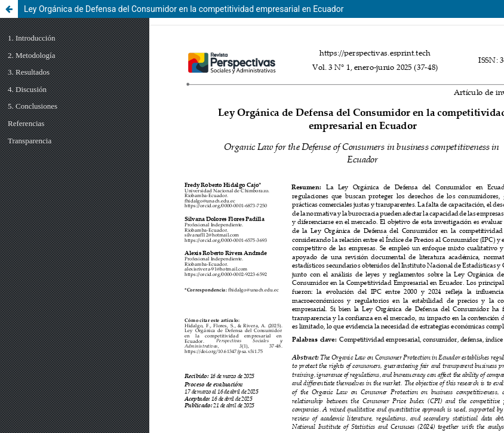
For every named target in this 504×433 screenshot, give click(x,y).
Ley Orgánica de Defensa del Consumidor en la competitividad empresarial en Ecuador (184, 9)
